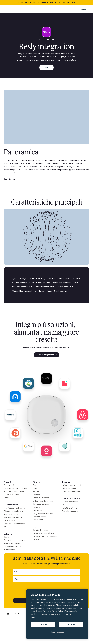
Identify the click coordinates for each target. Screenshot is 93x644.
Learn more (35, 617)
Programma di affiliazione (44, 513)
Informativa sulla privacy (43, 533)
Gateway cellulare (12, 495)
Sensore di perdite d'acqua (15, 488)
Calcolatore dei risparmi (43, 501)
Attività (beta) (10, 498)
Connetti (46, 67)
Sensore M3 (9, 485)
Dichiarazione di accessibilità (45, 536)
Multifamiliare (10, 550)
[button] (89, 10)
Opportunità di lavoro (71, 491)
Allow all (71, 624)
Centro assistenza (70, 502)
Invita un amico (40, 517)
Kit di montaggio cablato (15, 491)
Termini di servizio (41, 530)
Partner (36, 491)
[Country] (46, 579)
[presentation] (31, 588)
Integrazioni (38, 510)
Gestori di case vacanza (14, 540)
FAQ (64, 505)
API (5, 527)
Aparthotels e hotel (12, 543)
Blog (35, 488)
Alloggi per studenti (12, 546)
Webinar (36, 495)
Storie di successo (41, 498)
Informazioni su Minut (72, 485)
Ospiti (6, 537)
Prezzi (36, 485)
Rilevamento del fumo (13, 517)
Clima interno (10, 521)
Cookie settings (57, 632)
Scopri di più (10, 179)
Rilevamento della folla (14, 511)
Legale (36, 527)
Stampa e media (69, 488)
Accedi (83, 10)
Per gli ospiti (38, 520)
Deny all (43, 624)
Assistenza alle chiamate (15, 524)
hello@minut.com (70, 508)
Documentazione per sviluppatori (42, 506)
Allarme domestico (12, 514)
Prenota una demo (70, 511)
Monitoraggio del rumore (15, 508)
